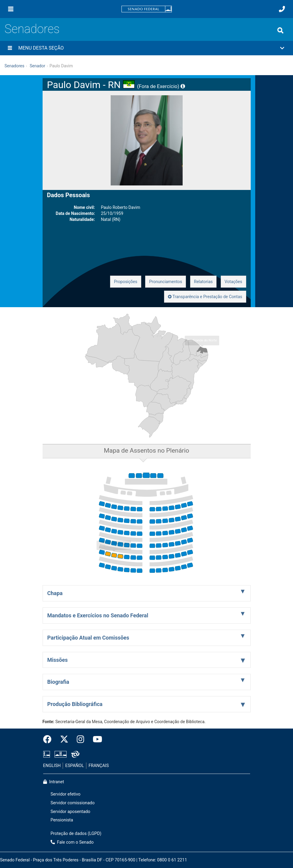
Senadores (32, 29)
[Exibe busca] (280, 30)
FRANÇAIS (99, 766)
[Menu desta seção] (10, 48)
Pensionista (62, 820)
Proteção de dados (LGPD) (76, 834)
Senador (37, 66)
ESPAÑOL (75, 766)
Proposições (126, 282)
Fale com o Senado (72, 842)
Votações (233, 282)
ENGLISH (52, 766)
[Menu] (11, 9)
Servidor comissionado (73, 803)
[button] (146, 48)
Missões (58, 660)
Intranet (54, 782)
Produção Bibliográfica (75, 704)
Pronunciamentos (166, 282)
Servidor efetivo (66, 794)
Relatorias (203, 282)
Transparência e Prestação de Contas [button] (205, 297)
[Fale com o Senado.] (282, 9)
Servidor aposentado (70, 812)
